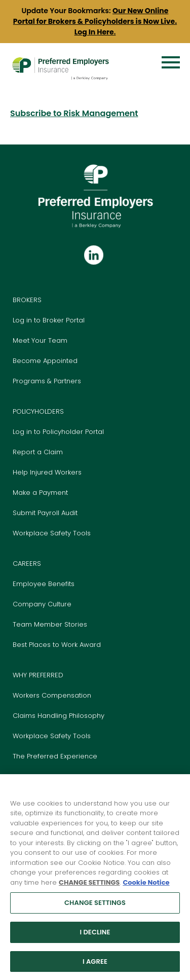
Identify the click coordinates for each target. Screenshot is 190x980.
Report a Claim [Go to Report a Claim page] (38, 452)
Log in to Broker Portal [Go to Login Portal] (49, 320)
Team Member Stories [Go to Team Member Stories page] (50, 624)
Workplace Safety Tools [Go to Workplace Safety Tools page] (52, 533)
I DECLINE (95, 937)
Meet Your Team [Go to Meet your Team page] (40, 340)
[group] (95, 22)
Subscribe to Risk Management (74, 113)
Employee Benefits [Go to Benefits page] (44, 584)
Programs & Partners (47, 381)
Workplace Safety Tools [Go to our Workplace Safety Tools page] (52, 736)
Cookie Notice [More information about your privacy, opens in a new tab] (146, 887)
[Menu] (171, 62)
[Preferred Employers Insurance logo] (60, 58)
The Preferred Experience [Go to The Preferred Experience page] (55, 756)
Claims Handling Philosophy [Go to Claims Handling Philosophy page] (59, 716)
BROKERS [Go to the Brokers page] (27, 300)
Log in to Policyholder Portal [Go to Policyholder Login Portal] (58, 432)
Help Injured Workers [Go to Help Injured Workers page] (47, 472)
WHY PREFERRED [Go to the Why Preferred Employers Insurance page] (38, 675)
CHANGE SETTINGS (89, 887)
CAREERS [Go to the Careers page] (27, 564)
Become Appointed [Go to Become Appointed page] (45, 361)
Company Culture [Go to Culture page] (42, 604)
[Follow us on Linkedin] (94, 256)
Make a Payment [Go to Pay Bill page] (40, 493)
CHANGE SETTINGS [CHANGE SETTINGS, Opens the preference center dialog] (95, 908)
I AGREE (95, 967)
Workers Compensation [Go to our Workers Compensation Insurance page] (52, 695)
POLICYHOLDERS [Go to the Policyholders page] (38, 411)
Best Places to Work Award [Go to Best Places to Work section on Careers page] (57, 645)
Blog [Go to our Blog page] (20, 776)
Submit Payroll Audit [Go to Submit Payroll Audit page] (45, 513)
